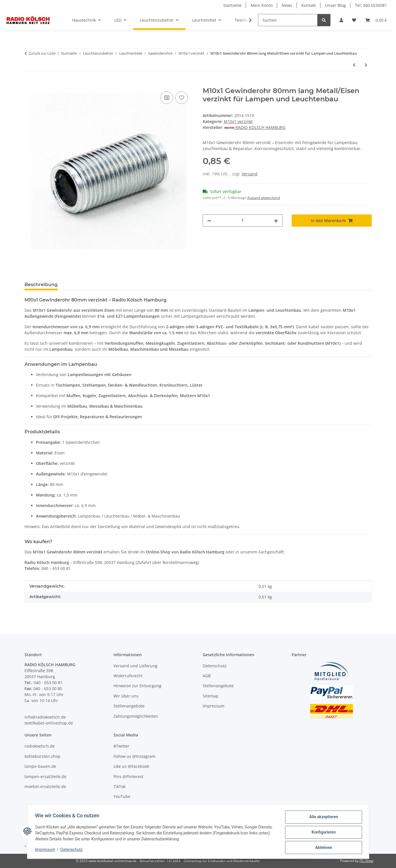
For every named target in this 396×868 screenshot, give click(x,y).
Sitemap (211, 696)
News (287, 5)
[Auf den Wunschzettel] (182, 98)
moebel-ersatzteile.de (45, 786)
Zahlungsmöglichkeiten (136, 716)
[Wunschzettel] (354, 20)
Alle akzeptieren (322, 818)
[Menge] (243, 220)
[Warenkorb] (376, 20)
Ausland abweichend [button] (264, 198)
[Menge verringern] (209, 220)
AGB (207, 676)
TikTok (119, 786)
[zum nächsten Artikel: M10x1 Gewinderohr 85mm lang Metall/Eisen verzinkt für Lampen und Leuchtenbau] (366, 65)
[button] (341, 20)
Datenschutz (73, 850)
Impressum (46, 850)
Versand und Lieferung (135, 666)
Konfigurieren (322, 833)
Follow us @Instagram (134, 756)
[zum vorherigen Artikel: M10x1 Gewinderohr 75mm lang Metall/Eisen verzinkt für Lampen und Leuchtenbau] (354, 65)
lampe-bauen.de (40, 766)
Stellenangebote (129, 706)
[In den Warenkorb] (29, 84)
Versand (250, 174)
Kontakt (309, 5)
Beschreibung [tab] (41, 285)
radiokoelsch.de (40, 746)
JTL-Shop (366, 861)
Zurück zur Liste (42, 53)
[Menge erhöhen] (276, 220)
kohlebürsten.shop (42, 756)
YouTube (122, 796)
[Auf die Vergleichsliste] (167, 98)
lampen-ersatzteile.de (45, 776)
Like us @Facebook (131, 766)
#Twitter (121, 746)
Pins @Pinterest (128, 776)
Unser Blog (335, 5)
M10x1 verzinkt (238, 121)
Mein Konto (262, 5)
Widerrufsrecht (128, 676)
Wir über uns (126, 696)
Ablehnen (322, 848)
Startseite (232, 5)
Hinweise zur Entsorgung (137, 686)
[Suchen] (288, 20)
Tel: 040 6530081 (371, 5)
